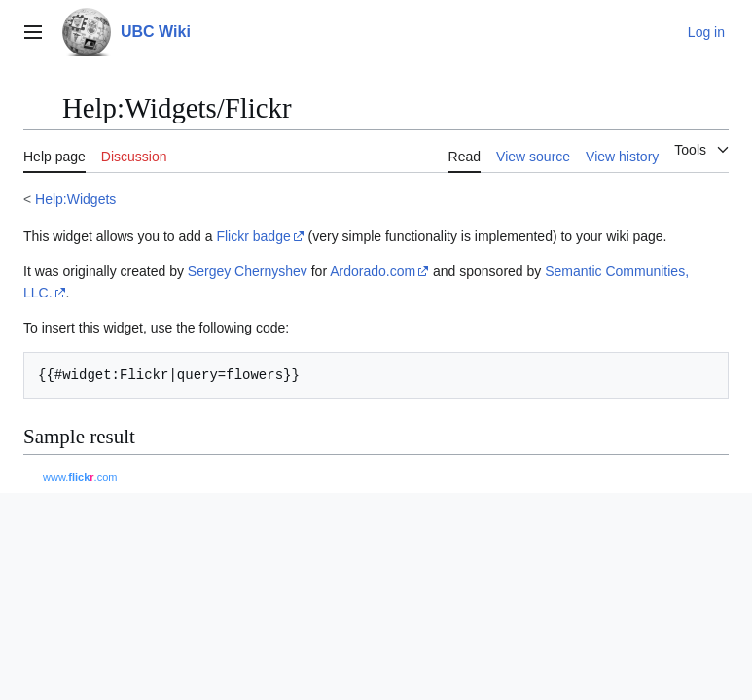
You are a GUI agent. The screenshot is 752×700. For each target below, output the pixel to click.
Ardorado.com (373, 271)
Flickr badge (253, 236)
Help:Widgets (75, 199)
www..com (80, 477)
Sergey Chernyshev (248, 271)
